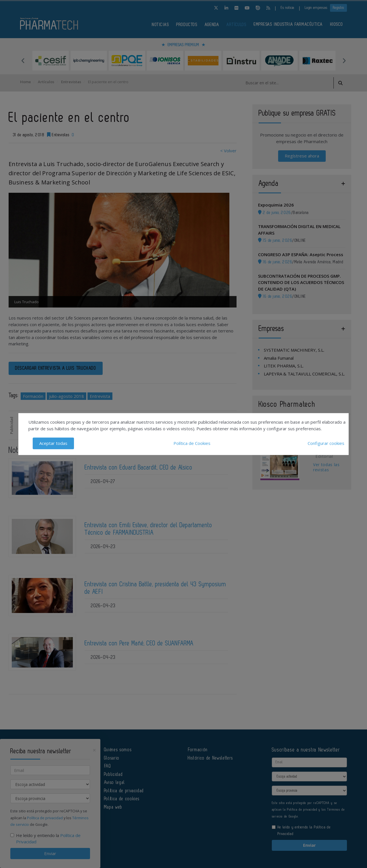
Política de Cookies (192, 443)
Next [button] (344, 61)
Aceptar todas (53, 443)
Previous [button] (23, 61)
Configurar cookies (326, 443)
